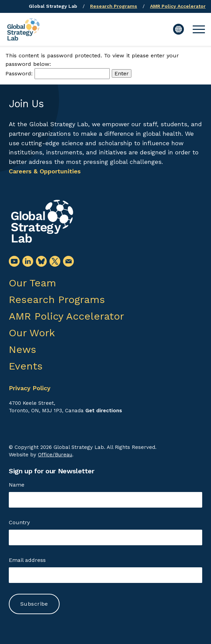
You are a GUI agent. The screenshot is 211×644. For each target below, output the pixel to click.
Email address (27, 560)
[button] (199, 29)
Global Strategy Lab (53, 6)
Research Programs (114, 6)
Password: (58, 73)
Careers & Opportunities (45, 171)
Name (17, 485)
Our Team (33, 283)
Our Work (32, 333)
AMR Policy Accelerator (178, 6)
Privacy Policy (30, 388)
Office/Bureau (55, 455)
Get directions (104, 411)
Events (26, 366)
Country (19, 522)
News (23, 349)
